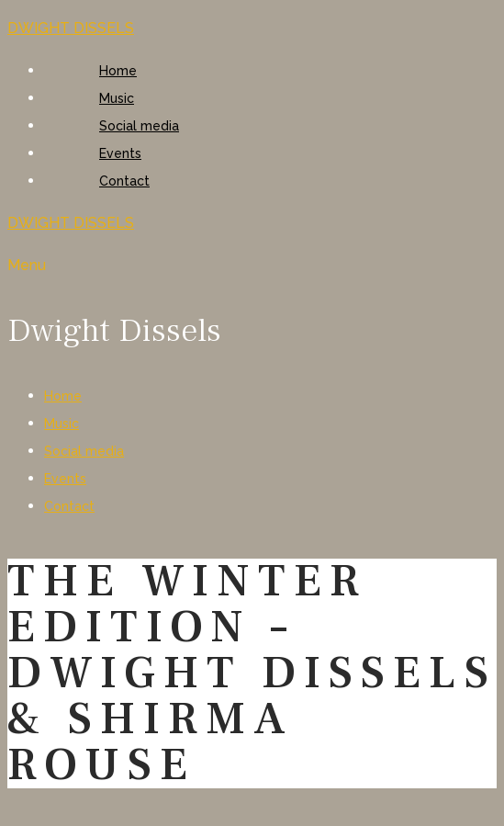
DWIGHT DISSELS (71, 28)
